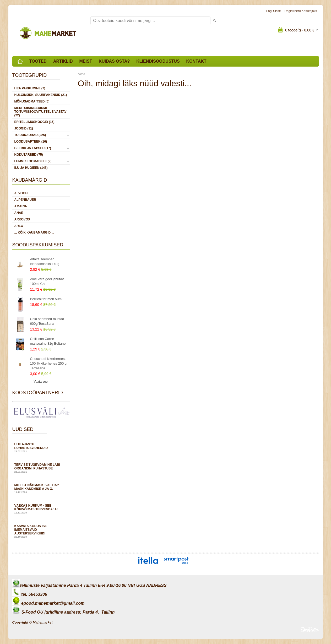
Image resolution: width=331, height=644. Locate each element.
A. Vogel (22, 193)
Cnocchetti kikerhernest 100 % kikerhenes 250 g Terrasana (48, 363)
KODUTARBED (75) (29, 155)
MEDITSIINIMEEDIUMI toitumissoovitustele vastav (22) (40, 112)
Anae (19, 213)
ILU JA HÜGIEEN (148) (31, 168)
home (82, 74)
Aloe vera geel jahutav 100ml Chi (47, 281)
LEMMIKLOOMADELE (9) (33, 161)
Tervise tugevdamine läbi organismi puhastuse (41, 468)
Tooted (38, 61)
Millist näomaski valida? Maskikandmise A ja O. (41, 488)
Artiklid (63, 61)
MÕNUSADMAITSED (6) (32, 101)
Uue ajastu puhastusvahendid (41, 448)
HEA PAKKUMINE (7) (30, 88)
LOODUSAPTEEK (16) (31, 142)
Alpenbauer (25, 200)
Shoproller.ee (310, 630)
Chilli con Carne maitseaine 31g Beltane (48, 341)
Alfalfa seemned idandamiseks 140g (45, 261)
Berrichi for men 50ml (46, 299)
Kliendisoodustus (158, 61)
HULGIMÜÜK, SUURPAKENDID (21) (41, 95)
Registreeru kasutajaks (301, 11)
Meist (86, 61)
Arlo (19, 226)
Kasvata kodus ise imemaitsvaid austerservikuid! (41, 531)
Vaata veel (41, 382)
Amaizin (21, 206)
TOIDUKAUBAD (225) (30, 135)
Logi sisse (273, 11)
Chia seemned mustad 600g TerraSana (47, 321)
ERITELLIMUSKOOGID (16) (34, 122)
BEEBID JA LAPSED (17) (33, 148)
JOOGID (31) (24, 128)
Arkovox (22, 219)
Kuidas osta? (114, 61)
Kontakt (196, 61)
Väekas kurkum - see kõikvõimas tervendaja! (41, 509)
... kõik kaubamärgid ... (34, 232)
